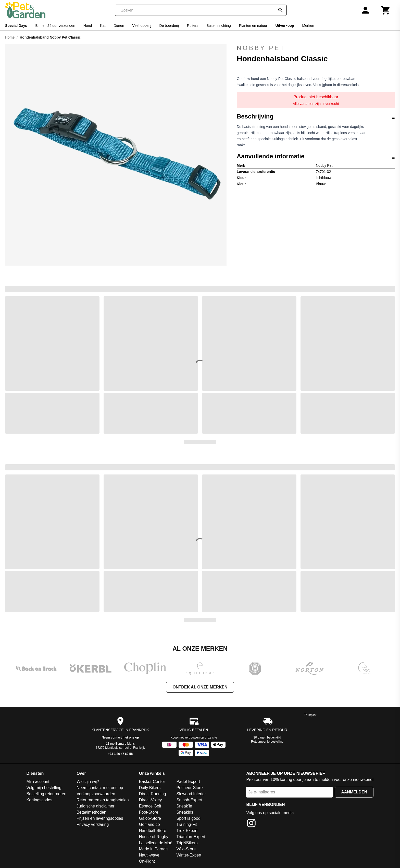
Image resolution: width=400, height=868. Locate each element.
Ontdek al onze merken (200, 687)
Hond (88, 26)
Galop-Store (150, 818)
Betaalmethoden (91, 812)
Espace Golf (150, 806)
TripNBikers (187, 843)
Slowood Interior (191, 794)
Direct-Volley (151, 800)
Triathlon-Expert (191, 837)
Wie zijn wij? (88, 782)
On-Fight (147, 861)
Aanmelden (354, 792)
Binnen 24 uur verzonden (55, 26)
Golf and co (149, 824)
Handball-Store (153, 831)
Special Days (16, 26)
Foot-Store (149, 812)
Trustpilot (310, 715)
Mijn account (38, 782)
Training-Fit (186, 824)
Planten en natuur (253, 26)
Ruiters (193, 26)
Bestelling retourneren (47, 794)
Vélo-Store (186, 849)
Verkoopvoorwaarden (96, 794)
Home (10, 37)
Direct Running (153, 794)
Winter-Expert (189, 855)
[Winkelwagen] (386, 10)
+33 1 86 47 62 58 (120, 754)
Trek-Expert (187, 831)
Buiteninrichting (219, 26)
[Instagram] (251, 824)
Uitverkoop (285, 26)
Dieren (119, 26)
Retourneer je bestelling (267, 742)
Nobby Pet (261, 48)
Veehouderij (142, 26)
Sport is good (188, 818)
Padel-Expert (188, 782)
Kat (103, 26)
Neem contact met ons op (120, 738)
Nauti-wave (149, 855)
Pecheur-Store (189, 788)
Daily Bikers (150, 788)
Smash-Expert (189, 800)
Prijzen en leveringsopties (100, 818)
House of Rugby (154, 837)
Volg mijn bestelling (44, 788)
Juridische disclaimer (96, 806)
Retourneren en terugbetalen (103, 800)
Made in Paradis (154, 849)
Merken (308, 26)
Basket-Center (152, 782)
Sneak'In (184, 806)
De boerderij (169, 26)
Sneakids (185, 812)
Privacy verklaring (93, 824)
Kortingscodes (39, 800)
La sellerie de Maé (156, 843)
